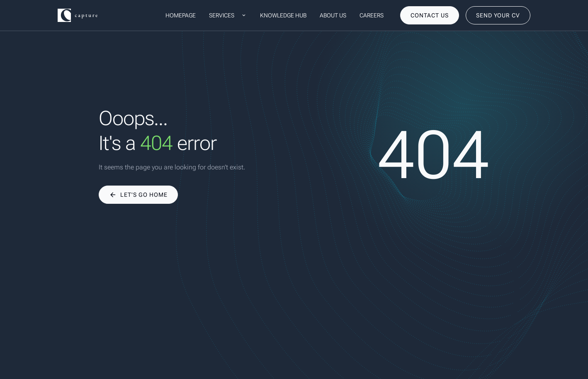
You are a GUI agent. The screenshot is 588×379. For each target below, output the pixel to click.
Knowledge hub (283, 15)
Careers (372, 15)
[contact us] (430, 15)
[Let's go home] (138, 195)
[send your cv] (498, 15)
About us (333, 15)
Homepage (181, 15)
